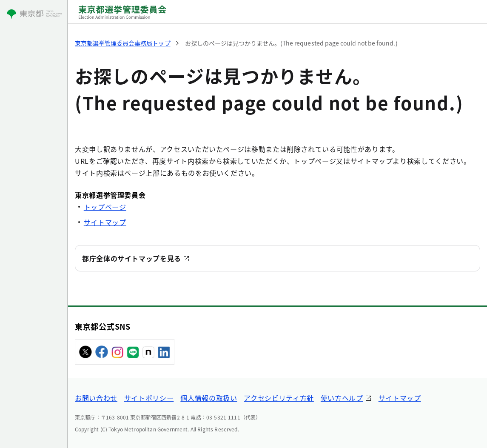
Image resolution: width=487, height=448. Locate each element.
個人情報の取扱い (209, 398)
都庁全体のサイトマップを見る (132, 258)
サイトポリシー (149, 398)
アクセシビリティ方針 (279, 398)
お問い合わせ (96, 398)
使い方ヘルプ (342, 398)
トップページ (105, 207)
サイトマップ (105, 222)
